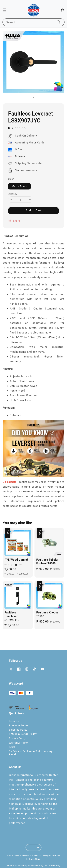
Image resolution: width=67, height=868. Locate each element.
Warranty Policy (18, 743)
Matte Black (19, 186)
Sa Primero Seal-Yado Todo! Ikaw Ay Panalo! (31, 753)
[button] (4, 10)
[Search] (59, 22)
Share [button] (14, 221)
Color (11, 179)
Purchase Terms (19, 725)
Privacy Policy (17, 738)
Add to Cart (33, 210)
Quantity (13, 194)
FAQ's (12, 747)
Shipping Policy (18, 730)
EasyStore (35, 859)
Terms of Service (16, 866)
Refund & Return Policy (23, 734)
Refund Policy (52, 866)
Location (14, 721)
